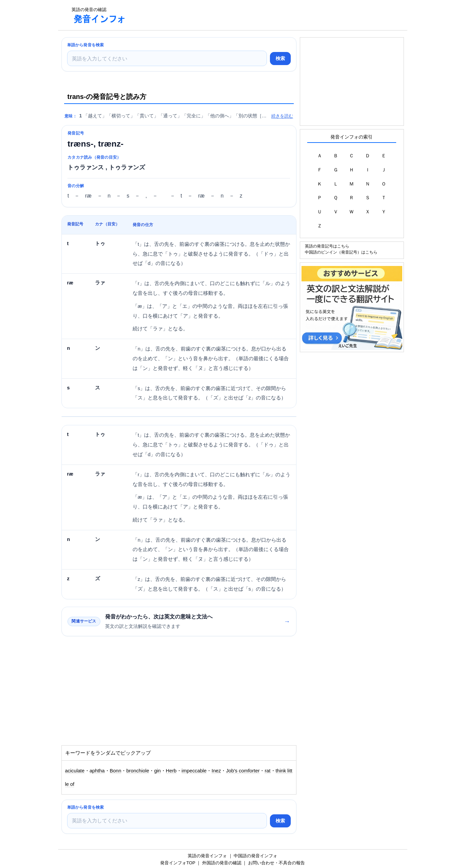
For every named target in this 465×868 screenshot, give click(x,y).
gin (157, 771)
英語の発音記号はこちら (327, 246)
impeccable (194, 771)
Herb (171, 771)
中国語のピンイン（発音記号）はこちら (341, 252)
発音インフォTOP (178, 863)
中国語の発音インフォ (255, 856)
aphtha (97, 771)
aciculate (75, 771)
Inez (216, 771)
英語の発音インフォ (207, 856)
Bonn (115, 771)
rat (267, 771)
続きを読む (282, 116)
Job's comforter (243, 771)
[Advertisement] (254, 15)
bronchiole (138, 771)
